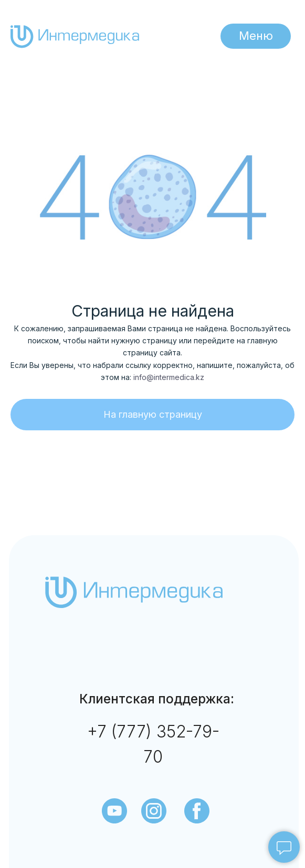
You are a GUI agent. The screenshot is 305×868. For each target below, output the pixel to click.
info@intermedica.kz (169, 377)
